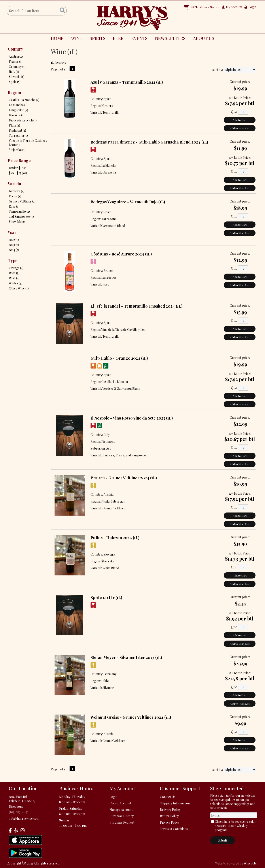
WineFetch (251, 863)
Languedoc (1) (18, 110)
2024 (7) (14, 250)
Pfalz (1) (14, 125)
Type (13, 261)
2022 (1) (14, 240)
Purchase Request (122, 822)
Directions (16, 807)
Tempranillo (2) (19, 211)
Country (15, 49)
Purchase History (122, 816)
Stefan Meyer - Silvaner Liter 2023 (126, 657)
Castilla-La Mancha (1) (24, 100)
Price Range (19, 161)
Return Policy (169, 816)
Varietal (15, 184)
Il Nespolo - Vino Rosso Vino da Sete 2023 (132, 418)
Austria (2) (16, 56)
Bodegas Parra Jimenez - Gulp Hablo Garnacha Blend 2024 (149, 142)
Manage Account (121, 810)
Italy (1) (14, 72)
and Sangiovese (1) (21, 217)
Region (14, 93)
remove (61, 62)
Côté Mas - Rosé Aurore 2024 (121, 254)
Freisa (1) (15, 196)
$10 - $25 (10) (18, 173)
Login (250, 7)
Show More (17, 222)
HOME (57, 38)
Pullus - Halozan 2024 (115, 538)
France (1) (16, 61)
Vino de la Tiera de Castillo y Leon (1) (28, 143)
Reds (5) (14, 273)
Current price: (240, 82)
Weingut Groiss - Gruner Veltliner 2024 (131, 717)
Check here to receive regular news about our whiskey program (235, 826)
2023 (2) (14, 245)
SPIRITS (96, 39)
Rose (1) (14, 206)
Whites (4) (16, 283)
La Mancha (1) (18, 105)
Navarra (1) (17, 115)
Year (12, 232)
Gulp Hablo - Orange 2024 (119, 358)
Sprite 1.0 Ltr (106, 598)
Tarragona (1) (18, 135)
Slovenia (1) (17, 77)
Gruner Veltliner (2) (22, 201)
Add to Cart (240, 120)
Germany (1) (17, 67)
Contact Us (168, 797)
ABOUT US (202, 39)
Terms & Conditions (174, 829)
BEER (117, 39)
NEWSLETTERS (170, 38)
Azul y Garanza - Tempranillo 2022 (127, 82)
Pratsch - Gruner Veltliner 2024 (124, 478)
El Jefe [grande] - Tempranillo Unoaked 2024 (136, 306)
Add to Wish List (240, 128)
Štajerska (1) (17, 150)
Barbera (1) (17, 191)
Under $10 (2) (18, 168)
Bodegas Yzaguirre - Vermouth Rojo (128, 202)
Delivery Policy (170, 810)
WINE (75, 39)
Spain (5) (15, 82)
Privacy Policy (170, 822)
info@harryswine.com (24, 818)
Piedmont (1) (17, 130)
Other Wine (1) (19, 288)
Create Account (120, 803)
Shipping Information (175, 803)
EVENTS (139, 38)
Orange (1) (16, 268)
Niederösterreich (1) (23, 120)
